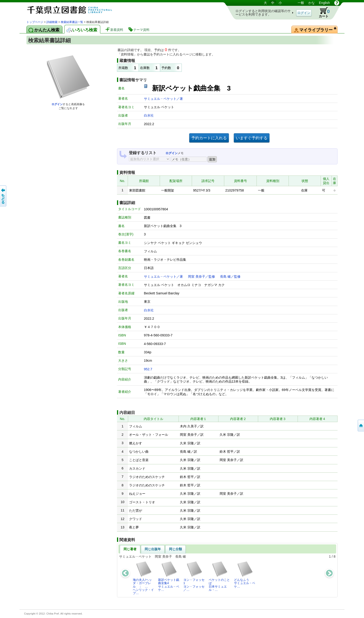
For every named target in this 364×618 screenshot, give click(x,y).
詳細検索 (52, 22)
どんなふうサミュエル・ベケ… (245, 575)
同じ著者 (130, 549)
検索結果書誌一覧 (72, 22)
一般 (301, 3)
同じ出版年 (153, 549)
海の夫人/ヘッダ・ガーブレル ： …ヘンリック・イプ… (143, 578)
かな (312, 3)
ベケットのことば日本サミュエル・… (219, 576)
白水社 (149, 115)
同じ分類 (175, 549)
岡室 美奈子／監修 (201, 276)
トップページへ (361, 426)
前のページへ (3, 196)
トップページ (35, 22)
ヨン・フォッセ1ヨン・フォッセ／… (194, 576)
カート (322, 13)
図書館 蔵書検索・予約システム (75, 10)
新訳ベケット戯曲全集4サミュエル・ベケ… (169, 576)
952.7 (148, 369)
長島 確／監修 (230, 276)
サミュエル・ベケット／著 (163, 99)
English (324, 3)
